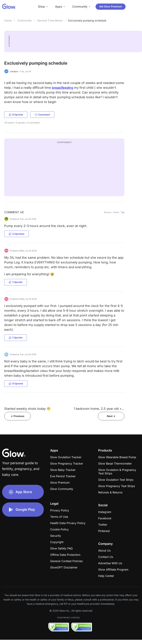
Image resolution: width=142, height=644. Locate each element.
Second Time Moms (50, 21)
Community (24, 21)
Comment (42, 115)
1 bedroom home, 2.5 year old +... (99, 409)
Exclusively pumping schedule (87, 21)
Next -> (111, 416)
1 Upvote (16, 282)
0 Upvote (16, 115)
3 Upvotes (17, 234)
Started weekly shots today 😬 (27, 409)
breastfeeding (63, 88)
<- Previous (18, 416)
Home (8, 21)
